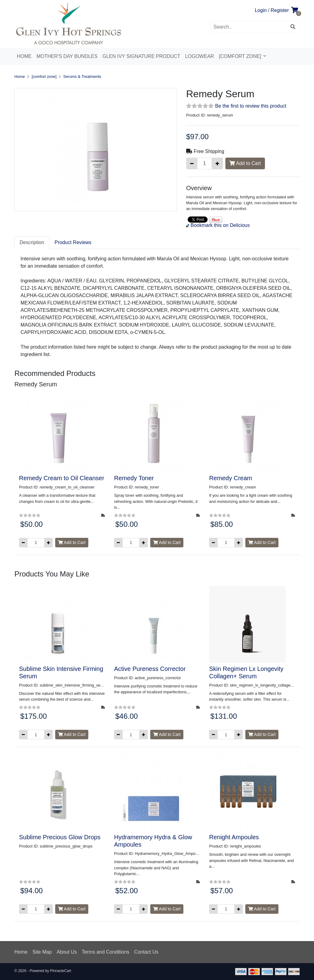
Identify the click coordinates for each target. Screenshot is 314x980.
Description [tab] (32, 242)
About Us (67, 952)
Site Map (42, 952)
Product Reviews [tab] (73, 242)
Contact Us (146, 952)
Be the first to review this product (251, 106)
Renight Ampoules (234, 837)
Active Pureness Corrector (150, 669)
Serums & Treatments (82, 77)
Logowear (200, 56)
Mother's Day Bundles (67, 56)
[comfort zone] (241, 56)
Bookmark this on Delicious (220, 225)
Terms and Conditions (106, 952)
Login (261, 10)
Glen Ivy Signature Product (141, 56)
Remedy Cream (231, 478)
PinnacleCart (61, 971)
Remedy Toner (134, 478)
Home (24, 56)
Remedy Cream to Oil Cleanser (62, 478)
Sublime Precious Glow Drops (60, 837)
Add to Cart (245, 163)
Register (280, 10)
